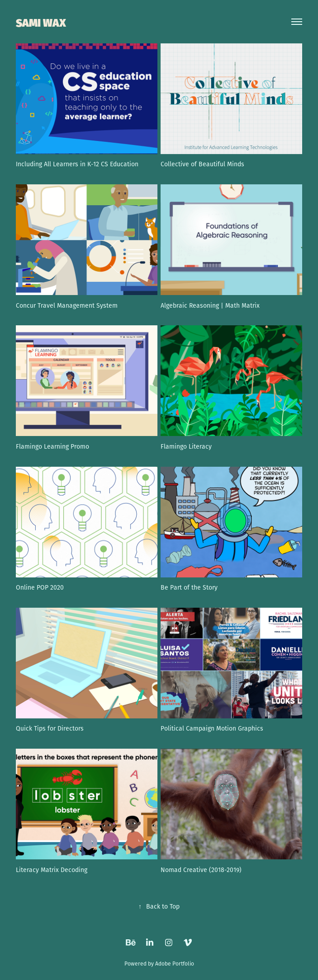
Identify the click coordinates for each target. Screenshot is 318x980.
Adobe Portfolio (175, 964)
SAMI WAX (41, 22)
